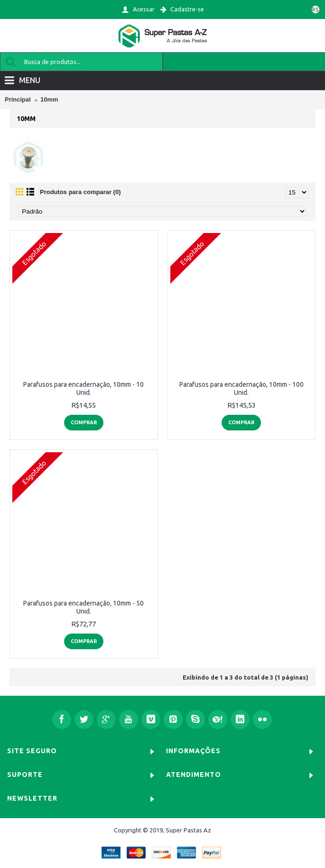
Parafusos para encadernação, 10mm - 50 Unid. (84, 607)
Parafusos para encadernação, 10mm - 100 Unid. (241, 388)
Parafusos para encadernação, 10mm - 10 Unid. (84, 388)
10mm (49, 99)
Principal (18, 99)
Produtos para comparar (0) (80, 192)
